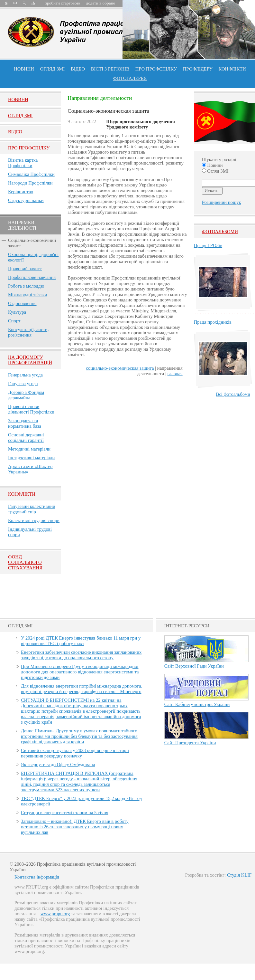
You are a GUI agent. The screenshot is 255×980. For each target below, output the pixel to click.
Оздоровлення (22, 303)
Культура (17, 312)
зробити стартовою (63, 3)
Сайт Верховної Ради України (194, 666)
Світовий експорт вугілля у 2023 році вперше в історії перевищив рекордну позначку (75, 753)
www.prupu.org (55, 914)
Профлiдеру (198, 69)
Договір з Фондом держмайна (26, 395)
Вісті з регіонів (110, 69)
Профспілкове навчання (32, 277)
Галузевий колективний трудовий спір (32, 509)
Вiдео (15, 132)
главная (175, 374)
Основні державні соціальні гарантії (26, 438)
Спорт (14, 321)
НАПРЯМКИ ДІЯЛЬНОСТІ (22, 225)
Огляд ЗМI (20, 116)
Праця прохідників (213, 322)
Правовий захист (25, 269)
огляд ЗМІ (53, 69)
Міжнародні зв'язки (28, 295)
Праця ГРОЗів (208, 245)
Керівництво (21, 192)
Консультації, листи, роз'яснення (28, 332)
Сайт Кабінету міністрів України (197, 704)
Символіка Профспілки (31, 174)
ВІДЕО (78, 69)
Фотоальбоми (220, 232)
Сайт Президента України (190, 743)
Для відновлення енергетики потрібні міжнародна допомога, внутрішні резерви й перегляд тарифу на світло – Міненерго (82, 689)
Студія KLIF (239, 875)
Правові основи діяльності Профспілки (31, 409)
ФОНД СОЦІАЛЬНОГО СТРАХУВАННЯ (25, 562)
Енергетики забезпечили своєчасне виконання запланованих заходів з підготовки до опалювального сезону (81, 655)
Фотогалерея (130, 78)
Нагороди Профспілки (30, 183)
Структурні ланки (26, 200)
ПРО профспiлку (156, 69)
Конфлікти (22, 494)
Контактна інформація (37, 877)
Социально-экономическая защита (120, 368)
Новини (24, 69)
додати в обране (100, 3)
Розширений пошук (222, 202)
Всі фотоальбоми (233, 394)
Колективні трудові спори (34, 520)
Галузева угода (23, 384)
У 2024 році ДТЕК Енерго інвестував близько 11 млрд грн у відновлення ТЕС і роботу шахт (81, 641)
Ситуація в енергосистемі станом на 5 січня (65, 813)
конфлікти (232, 69)
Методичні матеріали (29, 449)
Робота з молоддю (26, 286)
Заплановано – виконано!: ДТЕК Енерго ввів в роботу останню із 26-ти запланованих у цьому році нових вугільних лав (75, 827)
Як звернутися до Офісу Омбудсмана (58, 765)
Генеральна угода (25, 375)
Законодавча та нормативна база (25, 423)
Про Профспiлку (29, 148)
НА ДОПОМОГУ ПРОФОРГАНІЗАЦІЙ (30, 360)
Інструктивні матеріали (31, 458)
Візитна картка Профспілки (23, 163)
